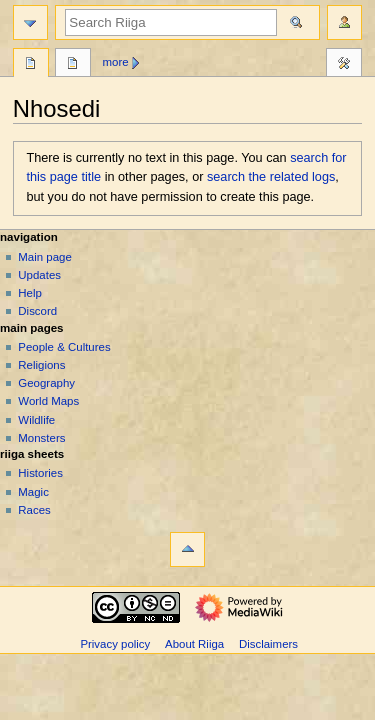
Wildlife (36, 420)
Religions (41, 365)
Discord (37, 311)
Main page (45, 257)
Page (31, 65)
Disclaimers (268, 644)
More (116, 62)
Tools (344, 65)
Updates (39, 275)
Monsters (41, 438)
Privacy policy (115, 644)
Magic (33, 492)
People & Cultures (64, 347)
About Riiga (194, 644)
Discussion (73, 65)
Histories (40, 473)
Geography (46, 383)
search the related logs (271, 177)
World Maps (48, 401)
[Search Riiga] (171, 22)
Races (34, 510)
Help (30, 293)
